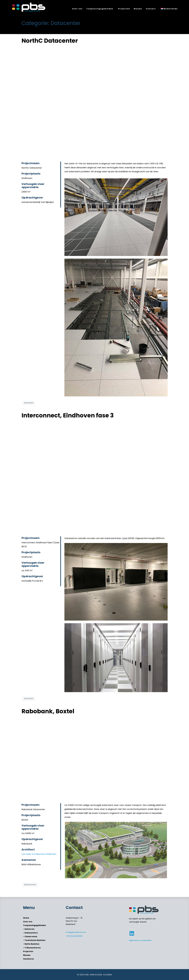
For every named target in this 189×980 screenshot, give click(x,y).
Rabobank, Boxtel (48, 711)
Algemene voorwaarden (140, 940)
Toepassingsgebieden (100, 9)
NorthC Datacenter (50, 41)
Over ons (77, 9)
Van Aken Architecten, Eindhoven (39, 854)
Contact (151, 9)
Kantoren (29, 403)
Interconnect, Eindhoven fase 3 (68, 415)
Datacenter (30, 885)
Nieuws (138, 9)
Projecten (124, 9)
